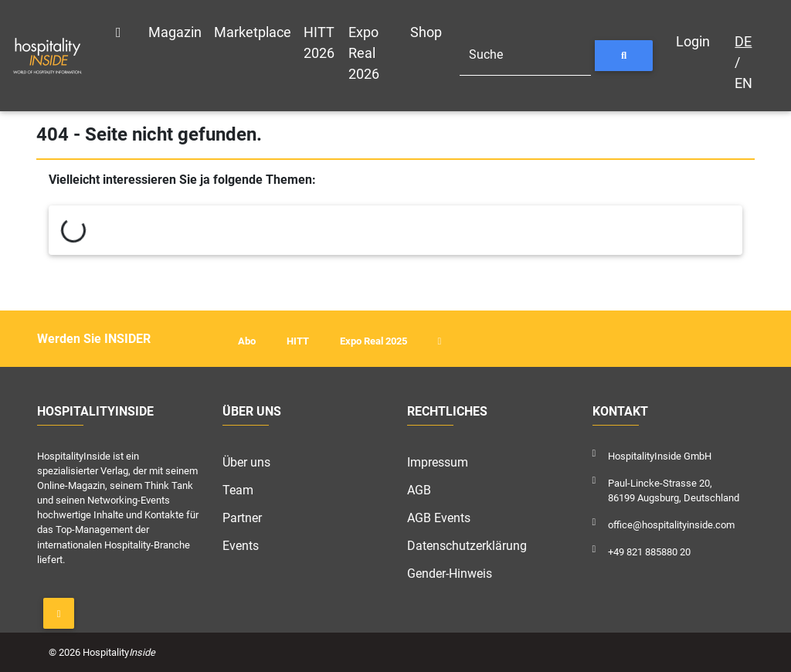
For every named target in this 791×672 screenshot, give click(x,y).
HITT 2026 (319, 42)
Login (693, 41)
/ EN (743, 62)
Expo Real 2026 (364, 53)
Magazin (175, 32)
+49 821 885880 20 (649, 552)
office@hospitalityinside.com (671, 525)
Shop (426, 32)
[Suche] (525, 56)
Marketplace (253, 32)
